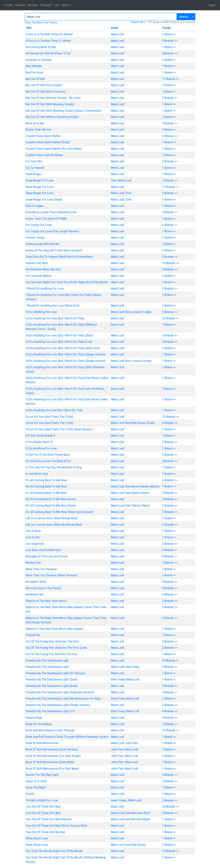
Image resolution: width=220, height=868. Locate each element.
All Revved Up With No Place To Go (48, 53)
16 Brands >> (171, 730)
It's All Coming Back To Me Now (46, 480)
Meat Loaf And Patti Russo (128, 845)
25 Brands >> (171, 661)
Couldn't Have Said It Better (43, 136)
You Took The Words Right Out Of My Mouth (54, 851)
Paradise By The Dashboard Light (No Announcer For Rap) (63, 699)
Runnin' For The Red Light (42, 775)
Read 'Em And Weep (39, 724)
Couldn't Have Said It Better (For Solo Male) (54, 149)
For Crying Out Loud (38, 225)
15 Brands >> (171, 417)
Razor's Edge (34, 718)
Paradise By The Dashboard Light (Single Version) (58, 705)
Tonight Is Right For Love (42, 800)
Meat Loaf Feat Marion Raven (130, 493)
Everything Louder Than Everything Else (51, 212)
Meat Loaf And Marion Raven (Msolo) (135, 486)
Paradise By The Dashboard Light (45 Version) (55, 673)
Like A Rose (33, 531)
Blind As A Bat (35, 123)
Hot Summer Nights (38, 276)
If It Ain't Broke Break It (40, 436)
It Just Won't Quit (37, 474)
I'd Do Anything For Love (41, 312)
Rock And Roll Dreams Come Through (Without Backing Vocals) (67, 737)
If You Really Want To (39, 442)
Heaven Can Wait (37, 263)
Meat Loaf (117, 34)
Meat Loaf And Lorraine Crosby (131, 312)
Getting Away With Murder (42, 244)
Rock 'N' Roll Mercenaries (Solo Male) (50, 762)
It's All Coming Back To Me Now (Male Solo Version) (59, 512)
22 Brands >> (171, 318)
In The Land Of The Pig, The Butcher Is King (54, 467)
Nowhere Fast (34, 594)
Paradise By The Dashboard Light (47, 661)
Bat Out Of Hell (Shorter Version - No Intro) (53, 98)
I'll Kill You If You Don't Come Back (48, 455)
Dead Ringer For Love (39, 180)
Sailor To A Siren (36, 781)
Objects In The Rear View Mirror (46, 601)
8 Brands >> (170, 556)
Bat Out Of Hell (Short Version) (45, 92)
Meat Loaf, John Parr (124, 743)
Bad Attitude (34, 66)
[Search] (101, 17)
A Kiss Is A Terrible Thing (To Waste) (49, 34)
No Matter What (36, 582)
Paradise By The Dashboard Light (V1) (50, 711)
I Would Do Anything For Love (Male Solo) (52, 306)
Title (28, 28)
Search (183, 17)
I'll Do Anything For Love (41, 448)
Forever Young (35, 238)
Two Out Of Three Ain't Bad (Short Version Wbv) (56, 826)
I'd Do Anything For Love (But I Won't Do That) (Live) (59, 342)
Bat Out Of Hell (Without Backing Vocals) (52, 117)
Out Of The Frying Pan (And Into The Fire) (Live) (56, 648)
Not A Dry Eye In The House (43, 588)
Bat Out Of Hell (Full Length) (44, 85)
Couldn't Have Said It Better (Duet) (48, 142)
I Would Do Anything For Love (45, 288)
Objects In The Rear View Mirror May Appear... (55, 629)
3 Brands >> (170, 123)
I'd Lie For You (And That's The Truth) (49, 417)
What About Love (37, 838)
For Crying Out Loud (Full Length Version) (52, 231)
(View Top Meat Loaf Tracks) (41, 22)
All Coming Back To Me (41, 47)
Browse (33, 5)
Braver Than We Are (38, 130)
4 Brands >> (170, 136)
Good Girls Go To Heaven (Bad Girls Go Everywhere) (59, 257)
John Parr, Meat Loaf (124, 749)
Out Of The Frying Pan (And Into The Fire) (52, 641)
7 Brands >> (170, 563)
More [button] (66, 5)
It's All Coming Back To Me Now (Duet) (51, 499)
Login (212, 5)
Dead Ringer (33, 174)
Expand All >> (139, 22)
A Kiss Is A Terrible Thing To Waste (48, 41)
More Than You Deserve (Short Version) (51, 575)
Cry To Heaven (35, 168)
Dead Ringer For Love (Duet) (44, 200)
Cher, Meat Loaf (121, 180)
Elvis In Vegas (34, 206)
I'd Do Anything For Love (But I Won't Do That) (55, 318)
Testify (30, 794)
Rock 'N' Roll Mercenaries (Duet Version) (52, 749)
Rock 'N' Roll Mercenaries (42, 743)
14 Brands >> (171, 263)
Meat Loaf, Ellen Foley (125, 667)
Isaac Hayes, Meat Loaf (126, 800)
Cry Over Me (33, 161)
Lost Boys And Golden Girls (43, 550)
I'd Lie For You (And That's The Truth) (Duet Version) (59, 429)
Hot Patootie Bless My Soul (43, 269)
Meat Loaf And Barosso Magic (131, 819)
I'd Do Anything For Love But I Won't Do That (54, 410)
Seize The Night (36, 787)
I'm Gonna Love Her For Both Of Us (48, 461)
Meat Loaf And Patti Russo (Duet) (133, 423)
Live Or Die (32, 537)
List (57, 5)
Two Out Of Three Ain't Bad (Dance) (48, 819)
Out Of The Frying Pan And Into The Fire (51, 654)
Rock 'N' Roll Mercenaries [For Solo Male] (52, 769)
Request (46, 5)
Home (8, 5)
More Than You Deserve (41, 569)
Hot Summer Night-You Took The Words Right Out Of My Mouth (67, 282)
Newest (20, 5)
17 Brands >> (171, 79)
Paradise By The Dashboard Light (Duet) (51, 679)
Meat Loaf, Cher (121, 193)
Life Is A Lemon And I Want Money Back (51, 518)
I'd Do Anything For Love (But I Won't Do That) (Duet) (59, 335)
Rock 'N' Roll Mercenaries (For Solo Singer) (53, 756)
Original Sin (33, 635)
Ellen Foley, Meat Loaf (125, 679)
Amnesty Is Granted (38, 60)
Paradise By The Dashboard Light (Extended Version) (60, 692)
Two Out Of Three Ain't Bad (43, 807)
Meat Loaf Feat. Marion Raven (130, 506)
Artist (114, 28)
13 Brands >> (171, 187)
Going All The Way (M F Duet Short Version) (54, 250)
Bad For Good (34, 72)
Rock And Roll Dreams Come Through (50, 730)
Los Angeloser (35, 544)
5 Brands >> (170, 41)
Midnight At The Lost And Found (47, 556)
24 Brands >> (171, 807)
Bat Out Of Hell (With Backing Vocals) (50, 104)
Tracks (167, 28)
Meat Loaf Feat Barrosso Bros (130, 813)
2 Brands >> (170, 98)
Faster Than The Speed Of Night (46, 219)
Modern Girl (33, 563)
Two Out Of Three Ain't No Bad (45, 832)
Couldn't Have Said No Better (44, 155)
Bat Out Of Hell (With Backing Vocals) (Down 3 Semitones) (63, 111)
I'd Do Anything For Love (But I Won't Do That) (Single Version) (66, 354)
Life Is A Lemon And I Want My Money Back (54, 525)
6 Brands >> (170, 225)
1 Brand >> (169, 34)
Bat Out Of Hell (35, 79)
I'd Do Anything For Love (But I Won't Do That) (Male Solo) (63, 348)
